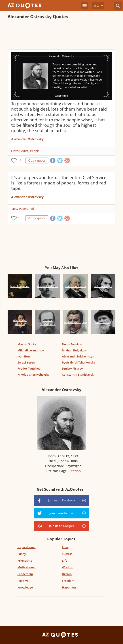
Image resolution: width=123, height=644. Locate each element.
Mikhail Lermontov (31, 350)
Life (65, 561)
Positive (23, 581)
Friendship (25, 561)
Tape (14, 209)
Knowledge (25, 587)
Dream (67, 574)
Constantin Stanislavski (78, 374)
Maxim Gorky (27, 344)
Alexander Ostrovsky (27, 139)
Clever (15, 151)
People (35, 151)
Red (31, 209)
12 (20, 160)
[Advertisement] (60, 35)
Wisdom (68, 567)
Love (65, 547)
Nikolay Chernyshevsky (33, 374)
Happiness (69, 587)
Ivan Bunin (25, 356)
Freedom (68, 581)
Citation (75, 471)
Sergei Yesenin (27, 362)
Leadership (25, 574)
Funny (22, 554)
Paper (23, 209)
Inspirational (27, 547)
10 (20, 218)
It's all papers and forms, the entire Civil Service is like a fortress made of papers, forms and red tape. (59, 183)
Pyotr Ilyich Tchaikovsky (78, 362)
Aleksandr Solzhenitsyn (78, 356)
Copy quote (37, 160)
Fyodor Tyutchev (29, 368)
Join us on (61, 500)
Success (67, 554)
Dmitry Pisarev (72, 368)
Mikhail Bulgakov (74, 350)
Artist (25, 151)
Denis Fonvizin (72, 344)
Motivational (27, 567)
